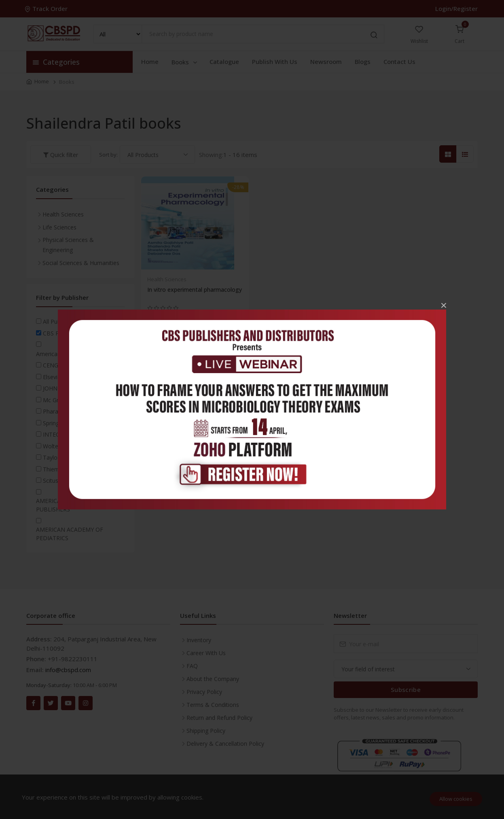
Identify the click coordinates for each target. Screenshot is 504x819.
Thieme (53, 469)
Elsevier (53, 377)
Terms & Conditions (213, 705)
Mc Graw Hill (59, 400)
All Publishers (60, 321)
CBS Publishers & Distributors (82, 333)
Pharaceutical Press (69, 411)
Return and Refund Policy (219, 718)
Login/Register (456, 8)
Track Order (47, 8)
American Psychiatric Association (79, 354)
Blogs (363, 62)
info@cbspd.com (68, 670)
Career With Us (206, 653)
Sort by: (108, 155)
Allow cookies (456, 799)
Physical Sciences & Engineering (68, 245)
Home (150, 62)
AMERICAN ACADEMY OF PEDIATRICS (70, 534)
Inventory (199, 640)
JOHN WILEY (59, 388)
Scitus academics (65, 481)
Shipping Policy (206, 731)
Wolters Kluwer (63, 446)
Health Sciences (167, 279)
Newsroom (326, 62)
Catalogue (224, 62)
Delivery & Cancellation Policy (225, 744)
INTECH (53, 434)
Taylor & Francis (64, 457)
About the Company (213, 679)
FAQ (192, 666)
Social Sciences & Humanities (81, 263)
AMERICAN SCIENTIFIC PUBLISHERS (66, 505)
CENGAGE (56, 365)
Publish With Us (275, 62)
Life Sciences (59, 227)
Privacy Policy (204, 692)
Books (185, 62)
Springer (54, 423)
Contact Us (399, 62)
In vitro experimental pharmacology (195, 290)
